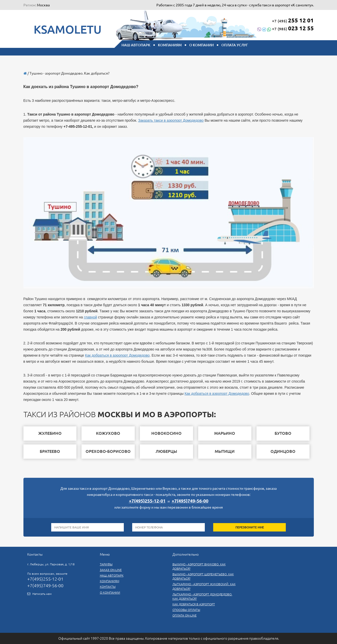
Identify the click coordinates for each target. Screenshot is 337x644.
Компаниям (110, 581)
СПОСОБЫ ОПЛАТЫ (186, 610)
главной (90, 317)
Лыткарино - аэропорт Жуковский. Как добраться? (204, 586)
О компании (201, 45)
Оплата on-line (185, 615)
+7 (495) (293, 20)
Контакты (108, 587)
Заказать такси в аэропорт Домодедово (171, 120)
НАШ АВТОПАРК (136, 45)
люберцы (166, 451)
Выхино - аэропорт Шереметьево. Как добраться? (203, 576)
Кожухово (108, 433)
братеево (50, 451)
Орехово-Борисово (108, 451)
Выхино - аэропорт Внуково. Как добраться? (199, 566)
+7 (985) (286, 28)
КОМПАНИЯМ (170, 45)
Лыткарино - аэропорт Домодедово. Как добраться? (202, 596)
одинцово (283, 451)
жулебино (50, 433)
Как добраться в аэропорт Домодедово (117, 355)
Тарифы (106, 564)
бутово (283, 433)
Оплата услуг (235, 45)
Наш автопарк (112, 575)
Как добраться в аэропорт (194, 604)
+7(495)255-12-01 (147, 501)
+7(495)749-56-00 (190, 501)
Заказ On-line (111, 570)
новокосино (166, 433)
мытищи (225, 451)
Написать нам (42, 594)
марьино (225, 433)
